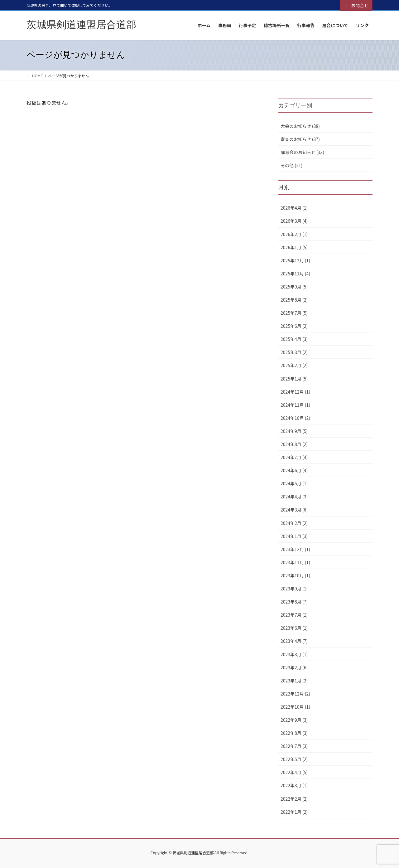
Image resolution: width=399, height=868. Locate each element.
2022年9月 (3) (294, 720)
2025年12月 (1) (295, 260)
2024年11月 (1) (295, 405)
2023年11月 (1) (295, 562)
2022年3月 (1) (294, 785)
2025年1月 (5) (294, 379)
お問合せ (356, 5)
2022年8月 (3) (294, 733)
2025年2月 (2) (294, 365)
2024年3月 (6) (294, 510)
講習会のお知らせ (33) (302, 152)
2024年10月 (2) (295, 418)
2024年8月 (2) (294, 444)
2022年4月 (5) (294, 772)
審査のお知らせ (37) (300, 139)
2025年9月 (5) (294, 287)
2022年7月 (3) (294, 746)
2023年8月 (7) (294, 602)
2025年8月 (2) (294, 300)
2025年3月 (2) (294, 352)
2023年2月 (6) (294, 667)
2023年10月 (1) (295, 575)
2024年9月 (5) (294, 431)
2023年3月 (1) (294, 654)
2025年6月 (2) (294, 326)
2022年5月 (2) (294, 759)
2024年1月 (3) (294, 536)
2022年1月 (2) (294, 812)
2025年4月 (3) (294, 339)
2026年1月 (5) (294, 247)
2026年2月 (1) (294, 234)
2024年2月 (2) (294, 523)
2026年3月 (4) (294, 221)
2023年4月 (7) (294, 641)
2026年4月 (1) (294, 208)
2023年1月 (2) (294, 681)
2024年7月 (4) (294, 457)
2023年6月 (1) (294, 628)
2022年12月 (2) (295, 694)
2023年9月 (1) (294, 589)
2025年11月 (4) (295, 274)
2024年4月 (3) (294, 497)
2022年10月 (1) (295, 707)
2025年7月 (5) (294, 313)
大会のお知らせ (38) (300, 126)
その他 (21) (291, 165)
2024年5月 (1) (294, 483)
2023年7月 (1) (294, 615)
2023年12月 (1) (295, 549)
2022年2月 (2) (294, 799)
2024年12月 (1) (295, 392)
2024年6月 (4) (294, 470)
